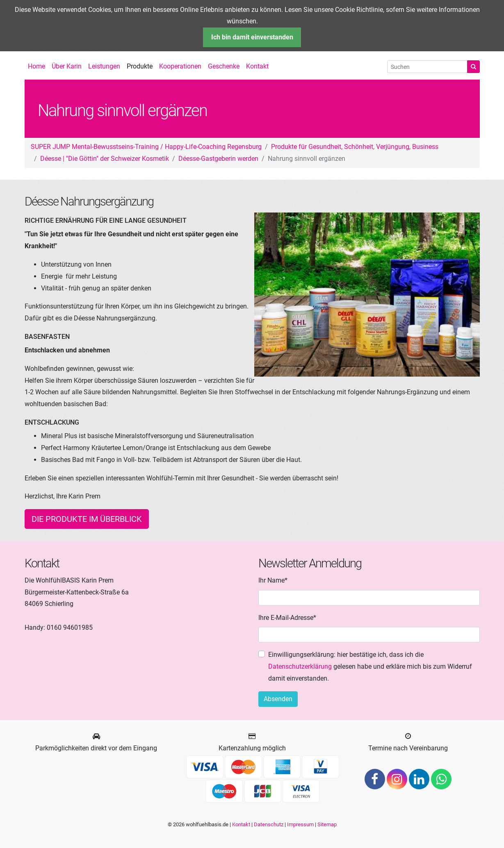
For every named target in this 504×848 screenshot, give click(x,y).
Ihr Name (273, 579)
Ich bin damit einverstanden (252, 37)
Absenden (278, 699)
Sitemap (327, 824)
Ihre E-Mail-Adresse (287, 617)
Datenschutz (269, 824)
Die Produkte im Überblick (87, 519)
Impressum (300, 824)
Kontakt (241, 824)
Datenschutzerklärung (300, 666)
